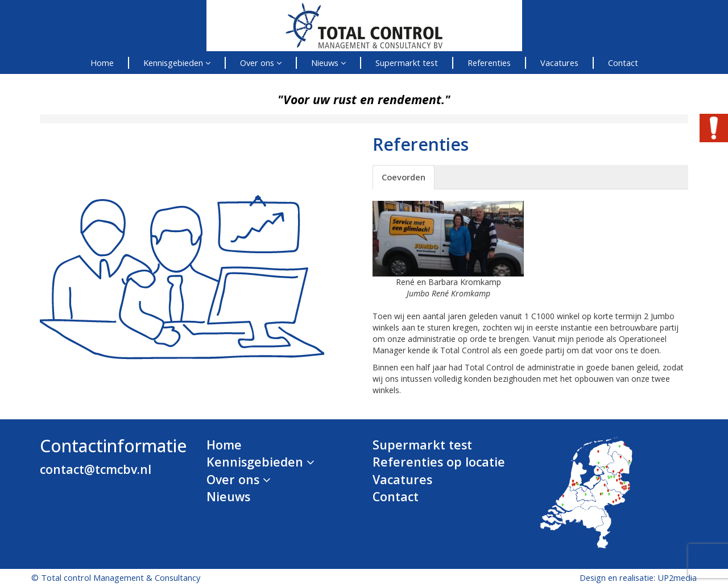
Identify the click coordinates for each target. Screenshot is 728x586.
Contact (623, 63)
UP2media (677, 577)
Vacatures (559, 63)
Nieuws (328, 63)
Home (102, 63)
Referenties (489, 63)
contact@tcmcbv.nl (96, 469)
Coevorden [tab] (404, 177)
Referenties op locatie (439, 462)
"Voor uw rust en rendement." (364, 99)
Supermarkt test (407, 63)
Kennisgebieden (177, 63)
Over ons (261, 63)
